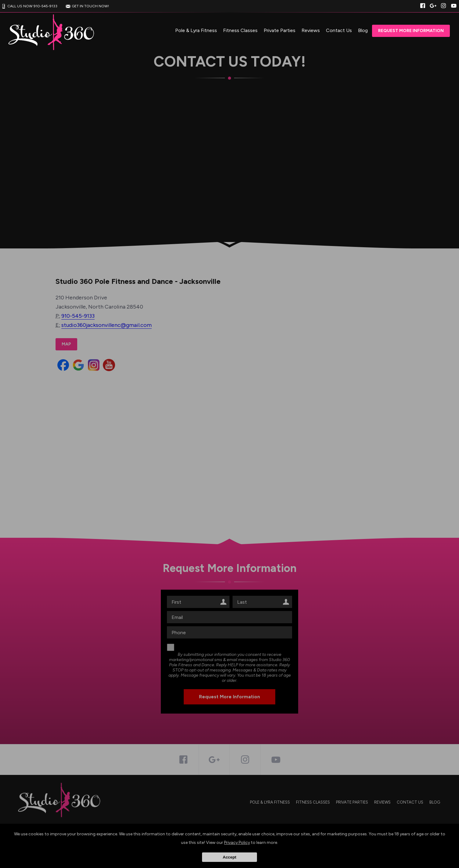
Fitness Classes (240, 30)
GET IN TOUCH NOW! (87, 6)
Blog (363, 30)
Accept (229, 857)
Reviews (311, 30)
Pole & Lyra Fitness (196, 30)
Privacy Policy (237, 843)
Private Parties (280, 30)
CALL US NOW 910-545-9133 (29, 6)
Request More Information (411, 31)
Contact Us (339, 30)
